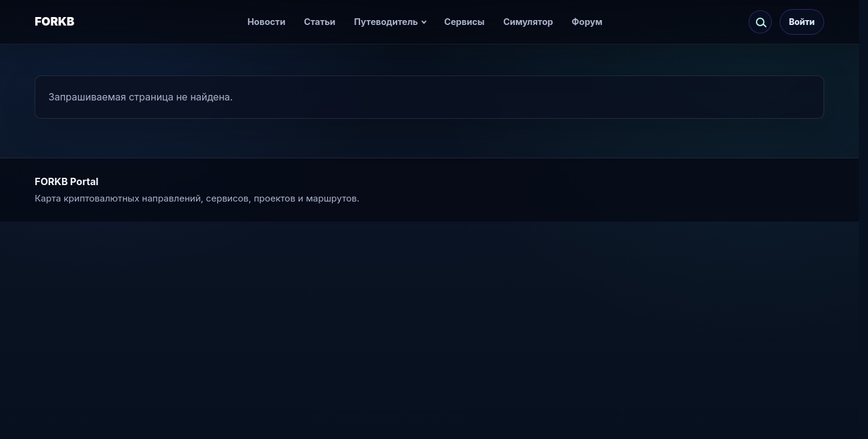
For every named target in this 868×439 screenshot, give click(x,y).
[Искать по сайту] (760, 22)
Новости (266, 22)
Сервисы (464, 22)
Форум (587, 22)
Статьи (320, 22)
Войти (802, 22)
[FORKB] (69, 22)
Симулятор (528, 22)
